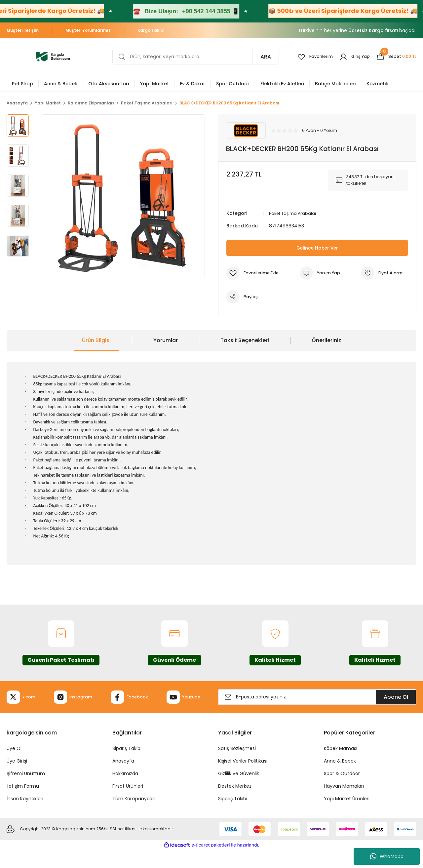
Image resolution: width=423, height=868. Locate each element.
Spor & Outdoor (342, 792)
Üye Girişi (17, 779)
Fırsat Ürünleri (128, 804)
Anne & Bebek (340, 779)
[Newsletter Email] (317, 706)
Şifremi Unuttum (26, 792)
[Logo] (53, 56)
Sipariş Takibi (127, 767)
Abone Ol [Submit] (396, 706)
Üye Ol (14, 767)
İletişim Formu (23, 804)
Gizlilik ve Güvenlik (239, 792)
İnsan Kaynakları (25, 817)
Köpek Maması (341, 767)
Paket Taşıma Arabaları (295, 213)
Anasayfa (123, 779)
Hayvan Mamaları (344, 804)
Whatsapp (387, 856)
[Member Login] (350, 57)
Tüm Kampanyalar (134, 817)
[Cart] (395, 57)
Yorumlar (166, 340)
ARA (257, 57)
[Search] (191, 57)
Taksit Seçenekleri (245, 340)
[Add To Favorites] (255, 273)
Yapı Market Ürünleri (347, 817)
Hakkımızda (125, 792)
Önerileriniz (326, 340)
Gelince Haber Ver (317, 248)
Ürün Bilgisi (96, 340)
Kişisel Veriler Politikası (243, 779)
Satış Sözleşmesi (237, 767)
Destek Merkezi (235, 804)
